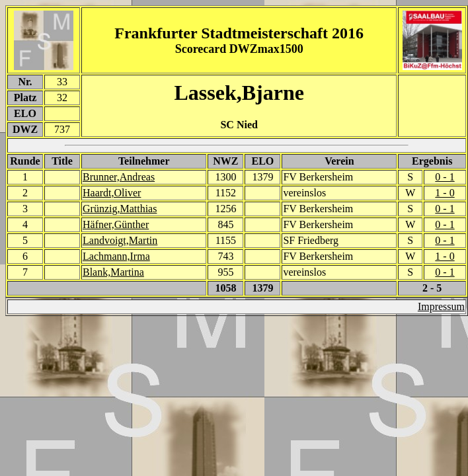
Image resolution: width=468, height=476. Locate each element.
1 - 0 (445, 193)
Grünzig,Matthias (120, 209)
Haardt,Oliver (112, 193)
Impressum (441, 306)
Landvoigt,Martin (120, 240)
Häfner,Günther (116, 224)
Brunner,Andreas (119, 177)
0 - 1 (445, 177)
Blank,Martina (113, 272)
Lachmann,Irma (116, 256)
